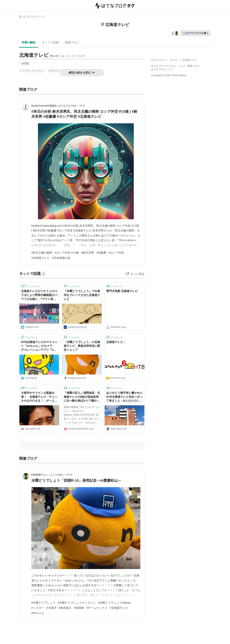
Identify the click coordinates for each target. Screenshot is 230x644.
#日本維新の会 (61, 258)
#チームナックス (97, 608)
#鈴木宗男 (88, 253)
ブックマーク (30, 286)
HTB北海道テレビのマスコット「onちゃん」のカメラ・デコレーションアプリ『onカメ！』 (39, 346)
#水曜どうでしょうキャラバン (77, 603)
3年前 (82, 106)
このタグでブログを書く (195, 33)
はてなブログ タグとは (163, 66)
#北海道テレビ (41, 258)
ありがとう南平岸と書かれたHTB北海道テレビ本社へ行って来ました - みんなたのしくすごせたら (124, 397)
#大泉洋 (52, 608)
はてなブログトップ (162, 69)
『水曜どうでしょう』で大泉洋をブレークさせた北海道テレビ (82, 295)
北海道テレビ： (116, 342)
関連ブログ (72, 42)
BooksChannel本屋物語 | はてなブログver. (54, 106)
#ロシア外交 (116, 253)
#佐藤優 (101, 253)
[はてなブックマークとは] (44, 274)
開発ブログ (193, 66)
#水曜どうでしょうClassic (115, 603)
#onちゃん (38, 613)
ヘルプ (181, 66)
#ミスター (38, 608)
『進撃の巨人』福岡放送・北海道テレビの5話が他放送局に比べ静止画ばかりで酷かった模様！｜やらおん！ (82, 397)
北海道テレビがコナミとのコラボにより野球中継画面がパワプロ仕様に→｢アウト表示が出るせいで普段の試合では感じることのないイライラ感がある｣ (39, 295)
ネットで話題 (50, 42)
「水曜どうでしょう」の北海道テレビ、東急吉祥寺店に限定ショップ (82, 346)
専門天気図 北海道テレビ (122, 291)
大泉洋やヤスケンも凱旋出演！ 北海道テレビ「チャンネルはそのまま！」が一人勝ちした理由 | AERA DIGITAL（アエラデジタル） (39, 397)
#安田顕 (79, 608)
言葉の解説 (29, 42)
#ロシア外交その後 (67, 253)
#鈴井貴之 (65, 608)
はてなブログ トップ (32, 17)
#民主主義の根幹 (42, 253)
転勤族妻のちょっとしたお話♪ (48, 475)
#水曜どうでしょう (43, 603)
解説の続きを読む (82, 73)
